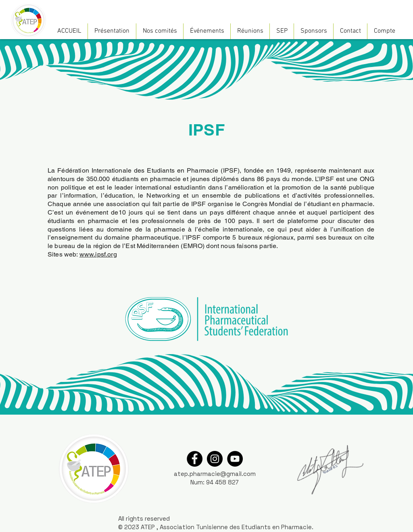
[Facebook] (195, 459)
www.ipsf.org (98, 254)
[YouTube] (235, 459)
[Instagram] (215, 459)
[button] (112, 31)
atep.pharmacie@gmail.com (215, 474)
